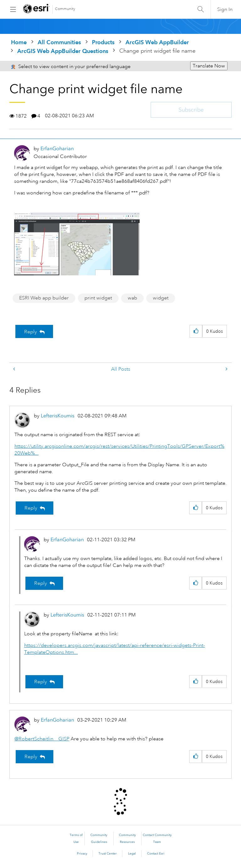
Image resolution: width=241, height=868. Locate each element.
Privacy (82, 854)
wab (132, 298)
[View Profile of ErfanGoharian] (57, 148)
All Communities (59, 42)
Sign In (225, 9)
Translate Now (209, 66)
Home (19, 42)
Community (65, 9)
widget (161, 298)
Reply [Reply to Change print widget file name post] (31, 332)
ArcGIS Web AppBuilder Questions (63, 51)
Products (103, 42)
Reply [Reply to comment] (31, 508)
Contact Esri (156, 854)
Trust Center (108, 854)
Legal (132, 854)
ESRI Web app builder (44, 298)
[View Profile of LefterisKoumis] (58, 416)
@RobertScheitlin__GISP (42, 739)
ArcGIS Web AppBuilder (157, 42)
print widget (98, 298)
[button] (77, 244)
